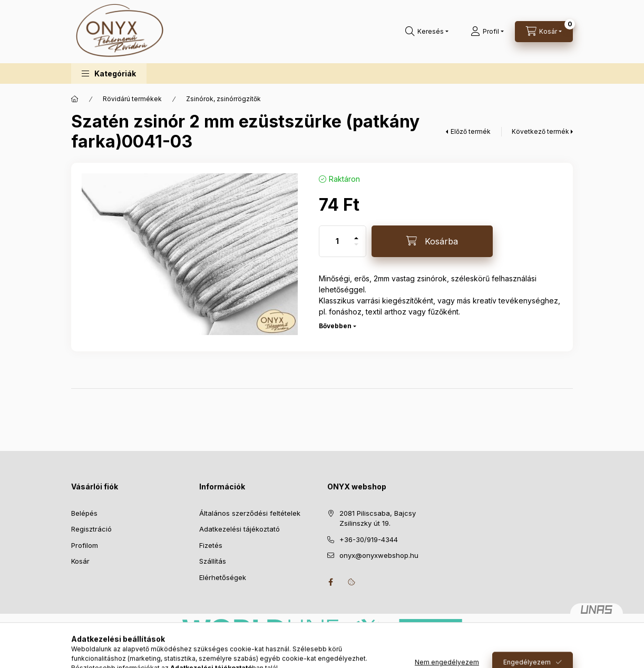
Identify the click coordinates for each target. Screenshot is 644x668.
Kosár (80, 561)
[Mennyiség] (337, 241)
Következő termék (540, 131)
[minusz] (356, 249)
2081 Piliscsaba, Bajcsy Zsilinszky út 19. (378, 518)
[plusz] (356, 234)
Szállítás (213, 561)
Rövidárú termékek (132, 99)
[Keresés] (427, 32)
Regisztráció (91, 529)
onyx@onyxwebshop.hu (379, 555)
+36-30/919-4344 (369, 539)
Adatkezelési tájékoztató (240, 529)
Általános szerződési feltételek (250, 513)
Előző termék (471, 131)
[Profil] (487, 32)
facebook (330, 582)
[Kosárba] (432, 241)
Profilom (85, 545)
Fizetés (211, 545)
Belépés (84, 513)
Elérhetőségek (223, 577)
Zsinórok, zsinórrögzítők (223, 99)
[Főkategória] (75, 99)
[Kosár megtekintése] (544, 32)
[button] (109, 73)
